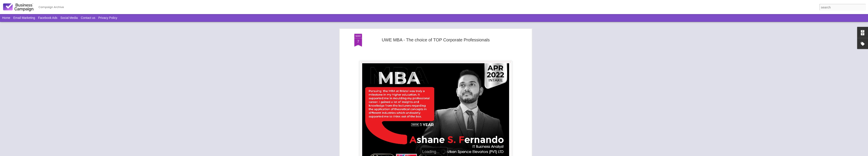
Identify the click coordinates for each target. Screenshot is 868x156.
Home (6, 18)
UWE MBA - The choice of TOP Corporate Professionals (436, 40)
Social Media (69, 18)
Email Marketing (24, 18)
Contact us (88, 18)
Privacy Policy (108, 18)
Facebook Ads (48, 18)
